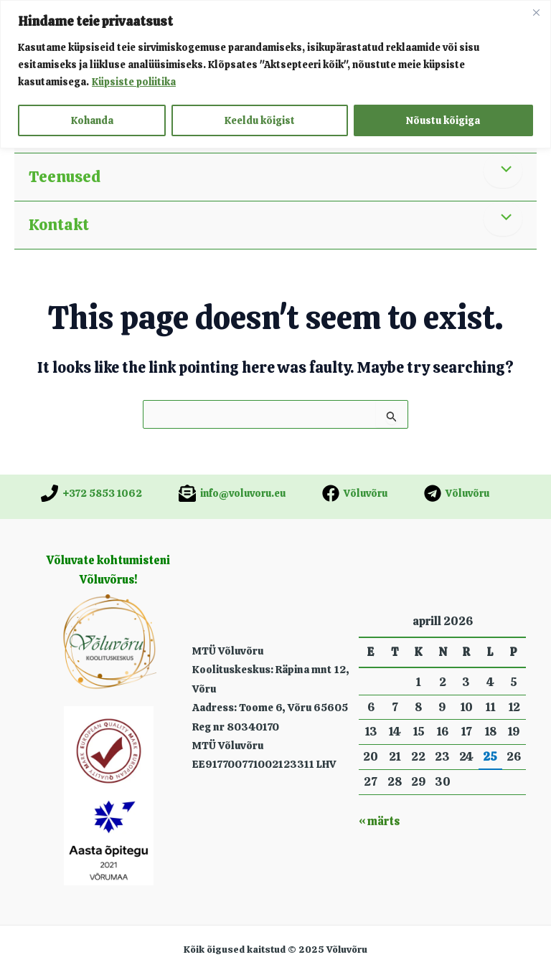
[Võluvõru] (355, 493)
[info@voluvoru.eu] (232, 493)
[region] (275, 74)
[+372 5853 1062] (91, 493)
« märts (379, 821)
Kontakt (59, 225)
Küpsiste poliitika (134, 82)
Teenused (65, 177)
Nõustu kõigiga (443, 120)
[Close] (536, 12)
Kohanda (92, 120)
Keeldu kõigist (260, 120)
